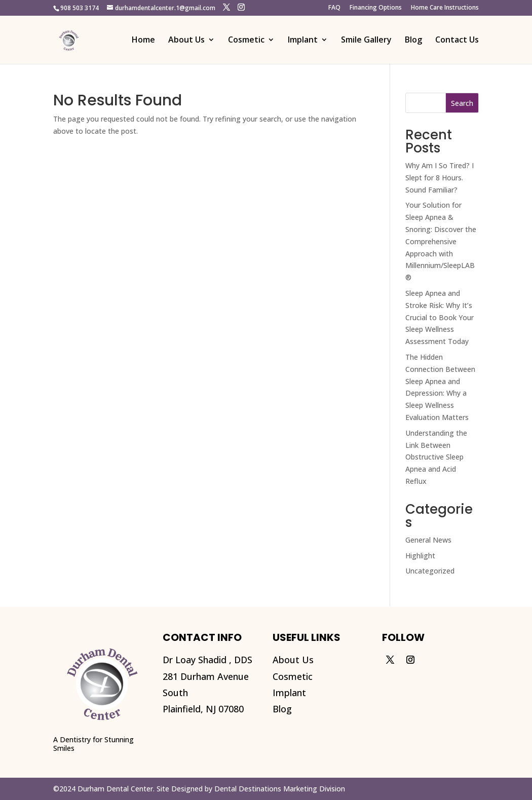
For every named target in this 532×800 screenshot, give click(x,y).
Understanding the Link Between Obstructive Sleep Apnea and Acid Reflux (436, 457)
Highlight (420, 556)
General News (428, 540)
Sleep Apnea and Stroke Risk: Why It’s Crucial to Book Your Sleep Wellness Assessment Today (440, 317)
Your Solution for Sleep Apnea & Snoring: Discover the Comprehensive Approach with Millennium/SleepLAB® (441, 241)
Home (143, 41)
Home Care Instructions (445, 8)
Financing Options (376, 8)
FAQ (334, 8)
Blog (413, 41)
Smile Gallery (366, 41)
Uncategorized (430, 571)
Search (462, 103)
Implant (303, 41)
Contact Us (457, 41)
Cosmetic (246, 41)
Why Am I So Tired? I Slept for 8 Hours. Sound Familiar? (440, 178)
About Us (186, 41)
